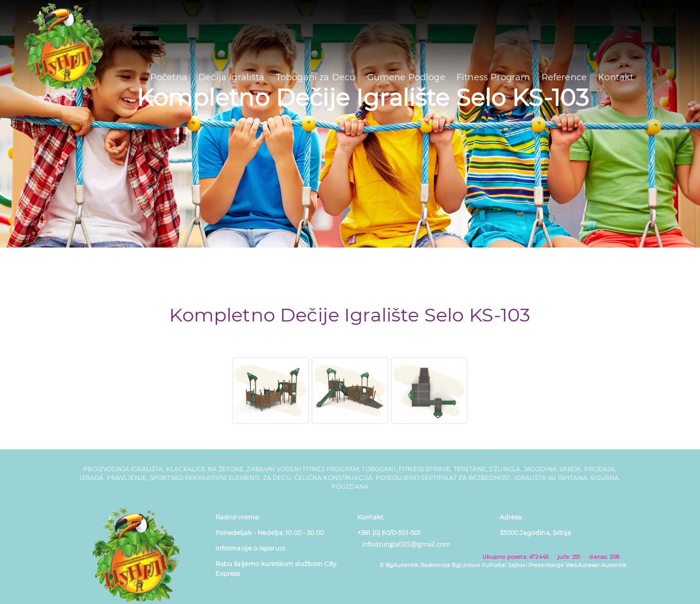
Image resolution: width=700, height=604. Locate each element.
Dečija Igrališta (232, 77)
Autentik (614, 565)
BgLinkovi (466, 565)
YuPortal (494, 565)
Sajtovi (517, 565)
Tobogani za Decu (316, 77)
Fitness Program (493, 77)
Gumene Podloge (406, 77)
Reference (564, 77)
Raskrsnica (436, 565)
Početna (169, 77)
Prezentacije (546, 565)
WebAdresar (583, 565)
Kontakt (616, 77)
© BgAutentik (399, 565)
